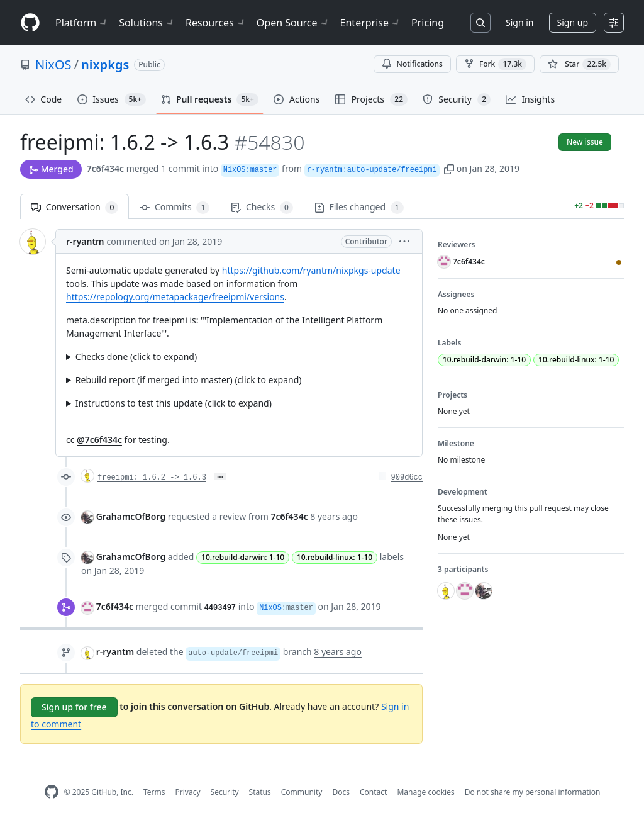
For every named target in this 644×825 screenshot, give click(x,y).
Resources (216, 23)
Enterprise (371, 23)
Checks (262, 207)
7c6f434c (105, 168)
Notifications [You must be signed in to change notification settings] (412, 64)
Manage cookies (425, 792)
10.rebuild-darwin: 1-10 (243, 557)
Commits (175, 207)
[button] (449, 168)
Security (225, 792)
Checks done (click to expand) (136, 356)
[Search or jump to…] (480, 23)
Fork (495, 64)
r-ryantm (85, 241)
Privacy (188, 792)
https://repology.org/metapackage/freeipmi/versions (175, 297)
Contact (373, 792)
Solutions (147, 23)
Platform (82, 23)
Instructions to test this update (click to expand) (174, 403)
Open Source (293, 23)
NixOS (53, 65)
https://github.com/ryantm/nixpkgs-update (311, 270)
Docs (341, 792)
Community (302, 792)
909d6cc (407, 478)
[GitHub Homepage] (52, 792)
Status (260, 792)
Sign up (573, 22)
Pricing (428, 23)
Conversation (75, 207)
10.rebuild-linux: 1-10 (335, 557)
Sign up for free (74, 707)
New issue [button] (585, 142)
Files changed (359, 207)
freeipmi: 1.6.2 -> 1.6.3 (152, 478)
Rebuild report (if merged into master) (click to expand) (189, 380)
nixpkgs (105, 65)
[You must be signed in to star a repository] (579, 64)
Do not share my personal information (533, 792)
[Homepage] (30, 23)
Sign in (519, 22)
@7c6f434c (99, 440)
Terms (154, 792)
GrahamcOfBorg (131, 516)
